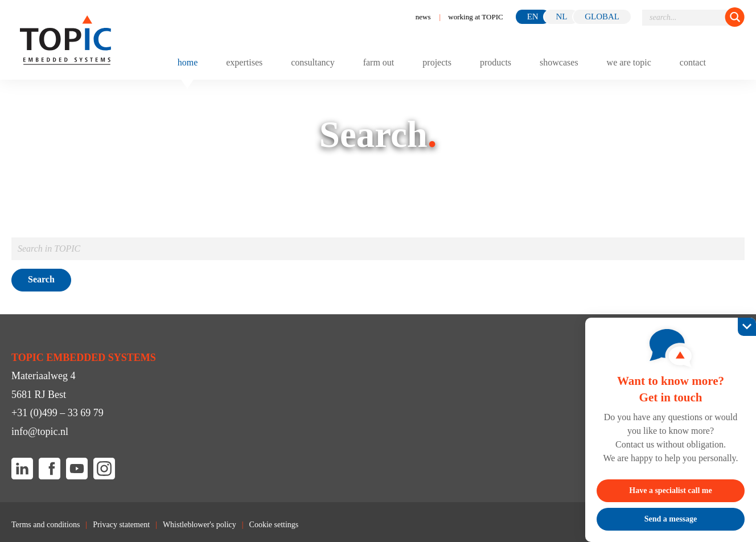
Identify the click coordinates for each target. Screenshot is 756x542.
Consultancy (313, 63)
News (423, 17)
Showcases (559, 63)
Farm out (379, 63)
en (533, 17)
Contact (693, 63)
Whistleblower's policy (200, 525)
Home (188, 63)
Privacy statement (121, 525)
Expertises (244, 63)
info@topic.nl (40, 432)
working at (475, 17)
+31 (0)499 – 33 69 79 (57, 413)
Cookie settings (274, 525)
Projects (437, 63)
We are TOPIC (629, 63)
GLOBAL (602, 17)
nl (561, 17)
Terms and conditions (46, 525)
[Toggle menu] (734, 62)
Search (41, 279)
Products (496, 63)
